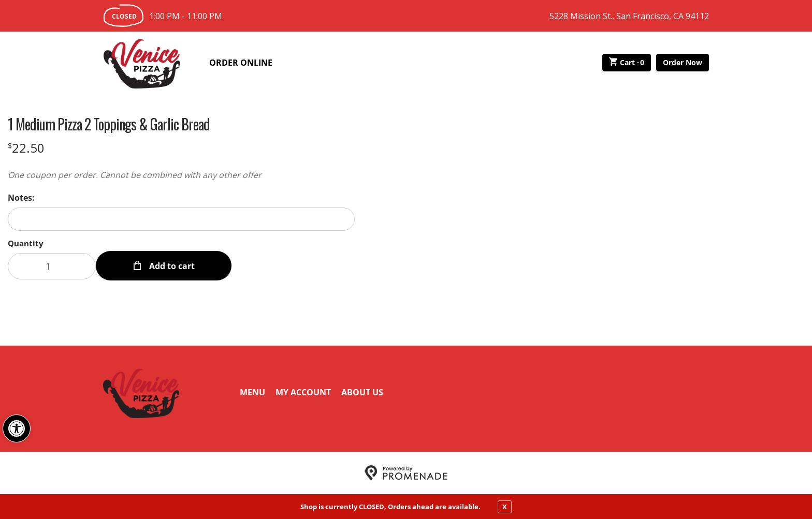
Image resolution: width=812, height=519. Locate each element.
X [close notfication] (505, 507)
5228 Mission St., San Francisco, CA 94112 (629, 16)
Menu (252, 392)
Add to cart (171, 266)
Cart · (627, 63)
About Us (362, 392)
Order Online (241, 63)
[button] (17, 428)
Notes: (21, 198)
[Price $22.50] (26, 148)
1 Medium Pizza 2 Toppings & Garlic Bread (109, 124)
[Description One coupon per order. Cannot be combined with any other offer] (181, 175)
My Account (303, 392)
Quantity (26, 243)
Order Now (683, 62)
